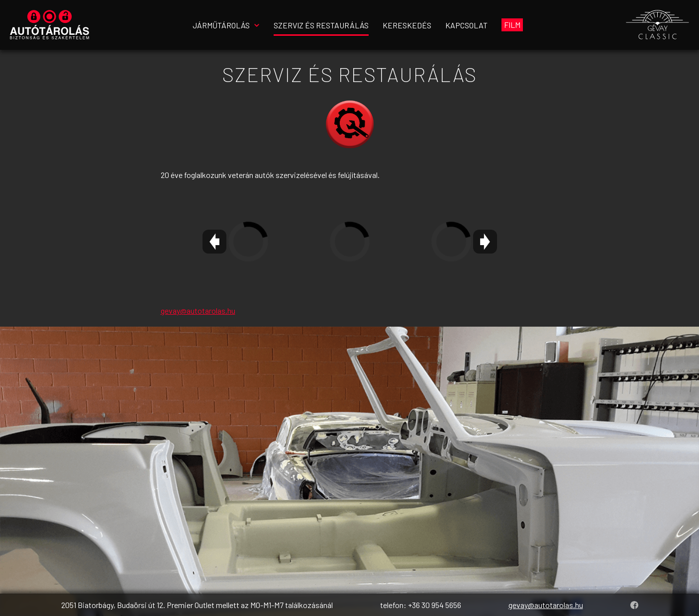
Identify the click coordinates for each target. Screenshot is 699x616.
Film (512, 25)
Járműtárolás (221, 25)
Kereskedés (407, 25)
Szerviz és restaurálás (321, 25)
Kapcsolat (466, 25)
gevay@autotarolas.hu (198, 310)
